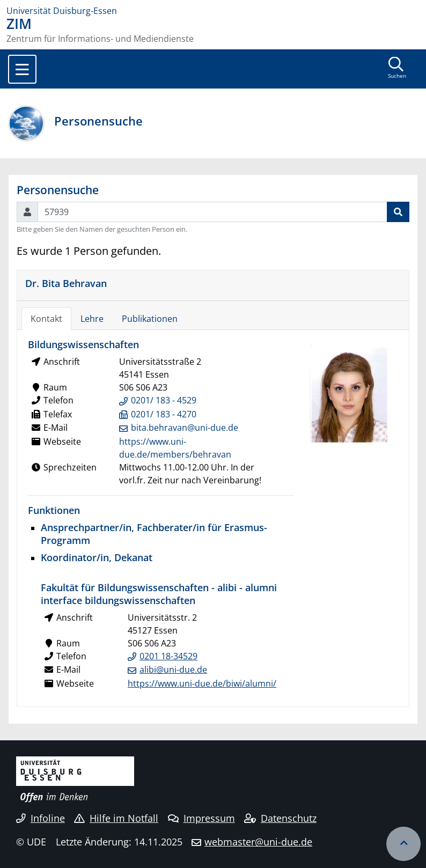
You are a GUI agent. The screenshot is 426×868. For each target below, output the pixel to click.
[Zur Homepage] (213, 11)
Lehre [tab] (92, 319)
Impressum (201, 818)
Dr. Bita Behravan (66, 283)
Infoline (41, 818)
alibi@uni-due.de (173, 670)
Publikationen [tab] (150, 319)
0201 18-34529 (168, 656)
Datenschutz (280, 818)
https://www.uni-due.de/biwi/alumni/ (202, 683)
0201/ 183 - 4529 (164, 400)
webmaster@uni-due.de (258, 842)
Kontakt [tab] (46, 319)
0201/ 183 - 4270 (164, 414)
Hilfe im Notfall (116, 818)
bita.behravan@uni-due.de (185, 428)
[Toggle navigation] (22, 69)
